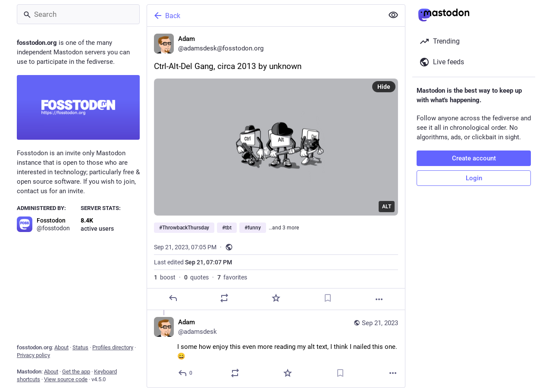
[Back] (264, 16)
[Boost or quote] (224, 298)
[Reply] (173, 298)
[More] (379, 299)
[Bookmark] (328, 298)
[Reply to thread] (186, 373)
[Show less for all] (393, 15)
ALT (387, 207)
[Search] (78, 14)
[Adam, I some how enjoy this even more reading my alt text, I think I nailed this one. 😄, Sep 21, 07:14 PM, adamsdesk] (276, 349)
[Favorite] (276, 298)
